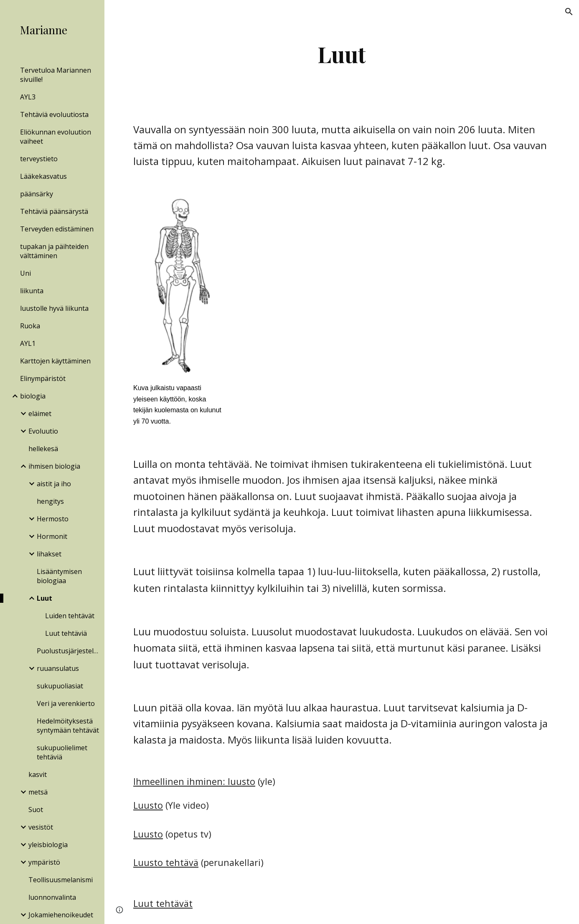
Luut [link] (44, 598)
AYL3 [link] (28, 97)
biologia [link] (33, 396)
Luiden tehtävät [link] (70, 616)
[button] (569, 12)
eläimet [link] (40, 414)
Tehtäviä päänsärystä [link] (54, 211)
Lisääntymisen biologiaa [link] (59, 576)
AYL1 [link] (28, 343)
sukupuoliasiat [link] (60, 686)
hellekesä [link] (43, 449)
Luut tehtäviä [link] (66, 633)
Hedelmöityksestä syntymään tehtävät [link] (68, 726)
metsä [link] (38, 792)
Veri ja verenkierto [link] (66, 703)
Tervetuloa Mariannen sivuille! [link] (56, 75)
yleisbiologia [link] (48, 845)
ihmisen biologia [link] (54, 466)
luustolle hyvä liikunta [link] (54, 308)
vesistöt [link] (41, 827)
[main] (342, 54)
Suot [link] (36, 810)
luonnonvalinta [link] (52, 897)
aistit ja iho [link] (54, 484)
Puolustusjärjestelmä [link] (68, 651)
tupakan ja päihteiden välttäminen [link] (54, 251)
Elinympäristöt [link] (43, 378)
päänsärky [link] (37, 194)
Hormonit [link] (52, 536)
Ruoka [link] (30, 326)
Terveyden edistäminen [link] (57, 229)
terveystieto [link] (39, 159)
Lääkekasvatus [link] (43, 176)
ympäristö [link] (44, 862)
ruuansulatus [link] (58, 668)
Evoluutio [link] (43, 431)
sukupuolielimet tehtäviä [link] (62, 752)
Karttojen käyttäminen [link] (55, 361)
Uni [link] (25, 273)
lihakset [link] (49, 554)
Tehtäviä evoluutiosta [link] (54, 114)
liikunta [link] (32, 291)
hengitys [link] (50, 501)
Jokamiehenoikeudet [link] (61, 915)
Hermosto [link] (53, 519)
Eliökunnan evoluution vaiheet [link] (56, 137)
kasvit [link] (38, 774)
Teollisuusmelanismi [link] (61, 880)
